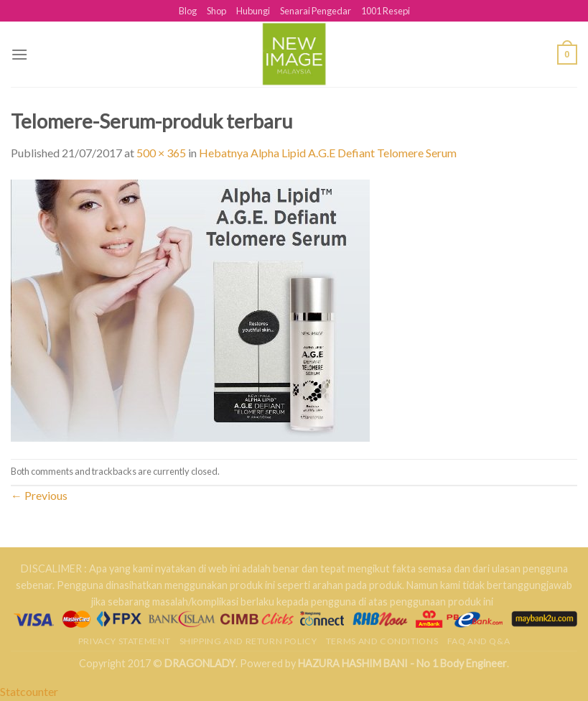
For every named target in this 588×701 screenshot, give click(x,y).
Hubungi (253, 11)
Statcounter (29, 691)
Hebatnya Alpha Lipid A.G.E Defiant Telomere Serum (328, 153)
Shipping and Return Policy (248, 641)
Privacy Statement (124, 641)
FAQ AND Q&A (479, 641)
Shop (216, 11)
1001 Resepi (386, 11)
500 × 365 (161, 153)
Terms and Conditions (382, 641)
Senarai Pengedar (316, 11)
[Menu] (19, 54)
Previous (39, 495)
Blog (188, 11)
